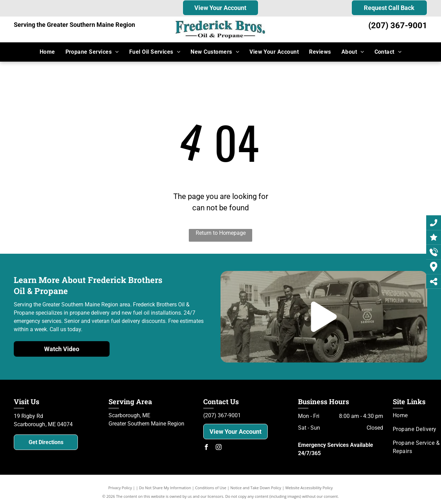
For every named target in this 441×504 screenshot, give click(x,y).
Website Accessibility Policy (309, 488)
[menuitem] (47, 52)
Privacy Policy (120, 488)
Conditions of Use (211, 488)
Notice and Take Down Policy (256, 488)
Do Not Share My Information (165, 488)
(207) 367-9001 (398, 25)
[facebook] (206, 448)
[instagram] (218, 448)
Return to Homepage (221, 233)
